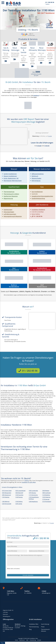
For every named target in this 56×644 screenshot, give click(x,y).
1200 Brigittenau (33, 502)
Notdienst (36, 96)
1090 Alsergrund (6, 495)
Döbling (27, 481)
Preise (43, 627)
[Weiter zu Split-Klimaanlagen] (32, 67)
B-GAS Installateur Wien (32, 638)
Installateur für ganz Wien (29, 482)
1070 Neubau (32, 493)
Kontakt (39, 640)
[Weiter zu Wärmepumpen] (41, 63)
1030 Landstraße (33, 491)
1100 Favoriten (19, 495)
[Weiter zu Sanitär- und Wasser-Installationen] (24, 65)
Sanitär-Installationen (10, 174)
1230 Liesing (19, 504)
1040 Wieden (46, 491)
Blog (30, 629)
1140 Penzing (19, 497)
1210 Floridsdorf (47, 502)
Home (16, 640)
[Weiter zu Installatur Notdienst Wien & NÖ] (50, 63)
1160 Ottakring (46, 497)
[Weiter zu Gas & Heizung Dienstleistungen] (6, 61)
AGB (27, 640)
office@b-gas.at (15, 538)
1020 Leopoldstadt (20, 491)
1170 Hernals (46, 499)
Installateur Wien (34, 624)
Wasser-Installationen (10, 176)
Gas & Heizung (45, 624)
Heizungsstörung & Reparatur (13, 216)
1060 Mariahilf (19, 493)
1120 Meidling (46, 495)
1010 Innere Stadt (7, 491)
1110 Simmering (33, 495)
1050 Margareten (6, 493)
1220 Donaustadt (6, 504)
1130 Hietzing (6, 497)
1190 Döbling (19, 502)
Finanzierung (33, 640)
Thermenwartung (34, 627)
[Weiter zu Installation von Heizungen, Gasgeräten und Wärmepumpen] (15, 60)
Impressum (22, 640)
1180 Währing (6, 502)
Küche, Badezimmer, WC (11, 178)
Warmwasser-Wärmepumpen (13, 181)
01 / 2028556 (28, 593)
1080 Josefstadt (46, 493)
